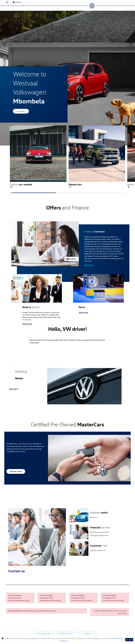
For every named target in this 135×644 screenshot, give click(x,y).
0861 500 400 (105, 532)
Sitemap (87, 634)
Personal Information (45, 634)
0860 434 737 (94, 517)
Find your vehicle (16, 471)
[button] (122, 154)
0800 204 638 (104, 536)
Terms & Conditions (66, 634)
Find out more (89, 265)
